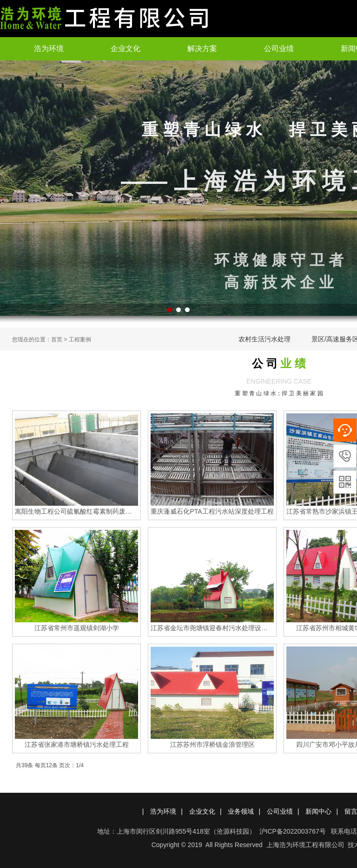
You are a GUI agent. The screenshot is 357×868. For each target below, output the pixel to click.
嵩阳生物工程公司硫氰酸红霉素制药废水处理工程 (76, 511)
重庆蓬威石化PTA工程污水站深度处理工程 (212, 511)
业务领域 (241, 811)
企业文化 (126, 49)
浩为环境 (49, 49)
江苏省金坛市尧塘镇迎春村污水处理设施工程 (212, 628)
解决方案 (202, 49)
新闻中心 (318, 811)
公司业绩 (279, 49)
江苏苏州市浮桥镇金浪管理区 (212, 744)
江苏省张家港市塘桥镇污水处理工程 (77, 744)
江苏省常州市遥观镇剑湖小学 (77, 628)
